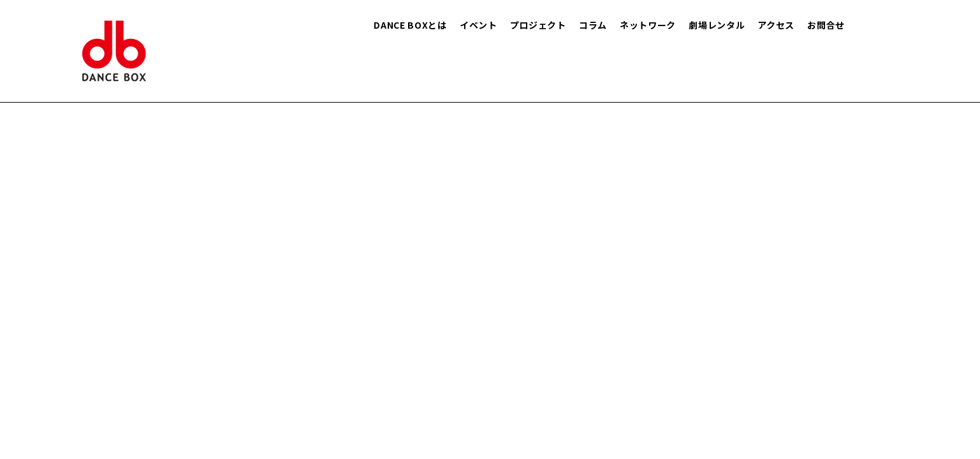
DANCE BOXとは (410, 25)
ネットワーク (648, 25)
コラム (593, 25)
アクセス (776, 25)
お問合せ (826, 25)
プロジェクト (538, 25)
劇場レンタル (717, 25)
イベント (479, 25)
